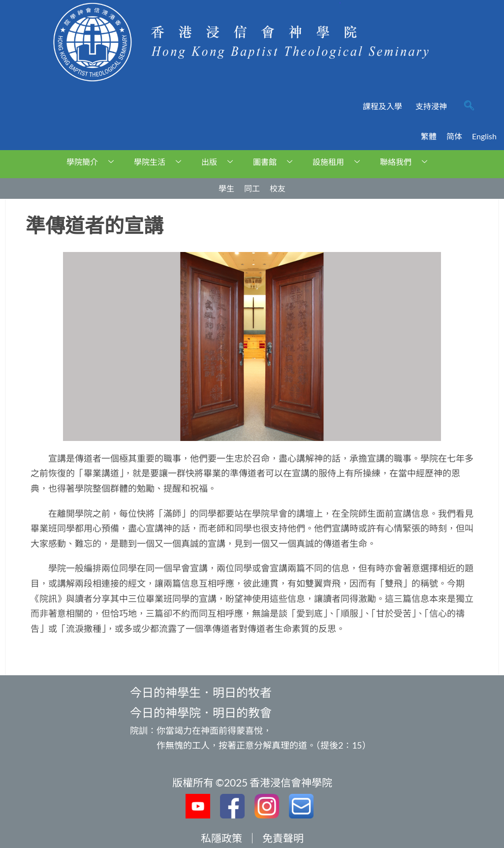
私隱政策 (221, 838)
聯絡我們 (407, 162)
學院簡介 (94, 162)
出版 (221, 162)
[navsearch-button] (469, 106)
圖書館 (276, 162)
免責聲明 (283, 838)
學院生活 (161, 162)
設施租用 (340, 162)
